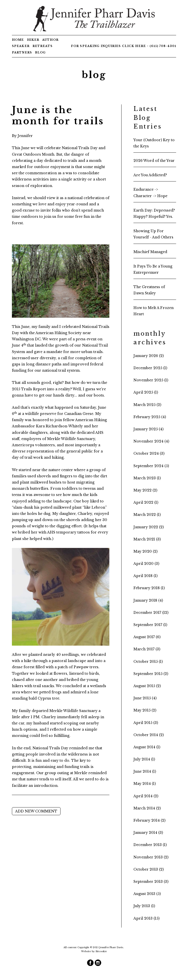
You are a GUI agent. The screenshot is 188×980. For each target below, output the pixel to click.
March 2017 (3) (147, 649)
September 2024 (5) (151, 466)
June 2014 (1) (145, 771)
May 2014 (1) (145, 784)
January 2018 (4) (148, 600)
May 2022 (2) (145, 490)
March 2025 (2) (147, 405)
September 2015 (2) (151, 674)
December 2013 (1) (150, 845)
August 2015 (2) (147, 686)
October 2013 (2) (149, 869)
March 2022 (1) (147, 515)
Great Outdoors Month (33, 154)
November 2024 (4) (151, 441)
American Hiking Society (59, 333)
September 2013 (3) (151, 882)
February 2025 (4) (150, 417)
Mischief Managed (150, 252)
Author (50, 40)
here (140, 46)
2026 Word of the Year (154, 161)
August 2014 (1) (147, 747)
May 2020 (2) (145, 551)
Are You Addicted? (150, 175)
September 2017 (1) (150, 625)
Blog (40, 52)
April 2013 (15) (146, 918)
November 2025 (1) (151, 380)
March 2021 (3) (147, 539)
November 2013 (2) (151, 857)
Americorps (23, 445)
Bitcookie (101, 951)
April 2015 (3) (146, 723)
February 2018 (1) (149, 588)
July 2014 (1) (144, 759)
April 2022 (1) (146, 502)
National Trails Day (80, 148)
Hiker (33, 40)
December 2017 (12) (151, 613)
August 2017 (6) (147, 637)
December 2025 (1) (150, 368)
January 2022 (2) (149, 527)
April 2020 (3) (146, 564)
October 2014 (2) (149, 735)
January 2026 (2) (149, 356)
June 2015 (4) (145, 698)
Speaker (21, 46)
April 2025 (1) (146, 392)
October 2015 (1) (148, 662)
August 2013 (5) (147, 894)
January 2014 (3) (148, 833)
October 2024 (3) (149, 453)
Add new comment (36, 811)
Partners (22, 52)
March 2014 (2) (147, 808)
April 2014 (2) (146, 796)
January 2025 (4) (148, 429)
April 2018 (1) (145, 576)
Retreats (43, 46)
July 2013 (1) (144, 906)
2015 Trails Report (29, 389)
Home (18, 40)
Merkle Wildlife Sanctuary (71, 439)
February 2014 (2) (149, 820)
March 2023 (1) (147, 478)
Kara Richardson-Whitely (59, 426)
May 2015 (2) (145, 710)
